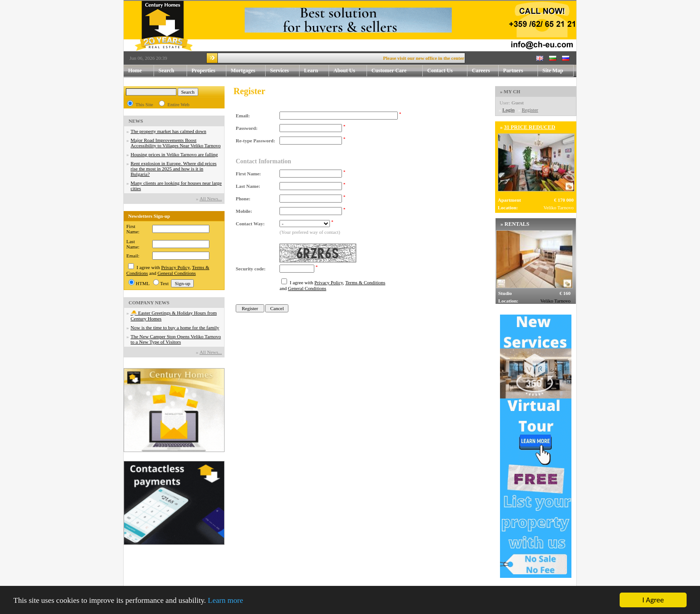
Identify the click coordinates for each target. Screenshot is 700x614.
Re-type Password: (255, 141)
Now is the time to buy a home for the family (175, 328)
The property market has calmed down (169, 131)
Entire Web (178, 104)
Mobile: (244, 211)
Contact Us (447, 71)
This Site (144, 104)
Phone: (243, 199)
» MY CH (510, 91)
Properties (209, 71)
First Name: (133, 229)
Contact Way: (250, 224)
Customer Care (389, 71)
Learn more (226, 601)
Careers (481, 71)
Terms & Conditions (365, 282)
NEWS (136, 121)
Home (135, 71)
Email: (133, 256)
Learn (317, 71)
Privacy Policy (175, 267)
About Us (350, 71)
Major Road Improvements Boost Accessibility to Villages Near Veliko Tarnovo (176, 143)
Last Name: (133, 244)
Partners (513, 71)
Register (530, 110)
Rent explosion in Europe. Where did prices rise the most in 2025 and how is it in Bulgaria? (174, 169)
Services (285, 71)
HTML (143, 283)
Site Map (553, 71)
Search (166, 71)
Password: (247, 128)
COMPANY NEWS (149, 303)
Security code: (251, 269)
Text (165, 283)
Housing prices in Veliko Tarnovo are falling (175, 154)
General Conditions (177, 273)
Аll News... (211, 199)
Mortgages (243, 71)
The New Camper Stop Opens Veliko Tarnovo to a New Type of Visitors (176, 339)
